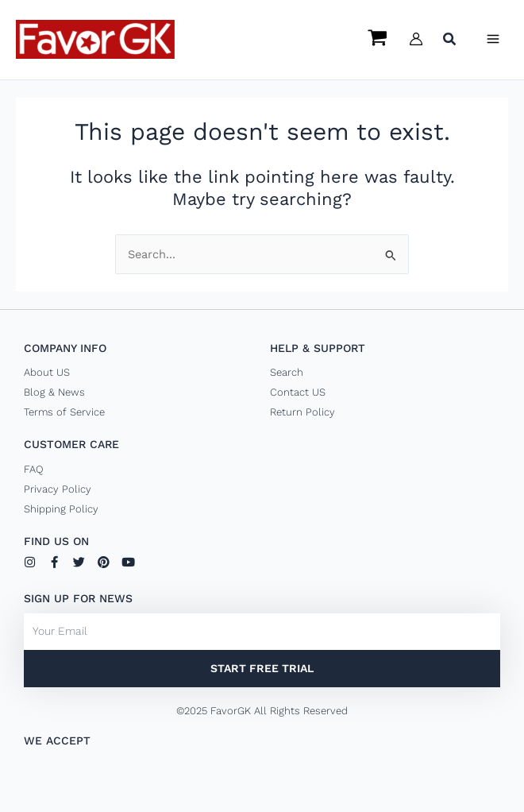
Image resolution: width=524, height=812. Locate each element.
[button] (450, 41)
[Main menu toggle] (493, 39)
